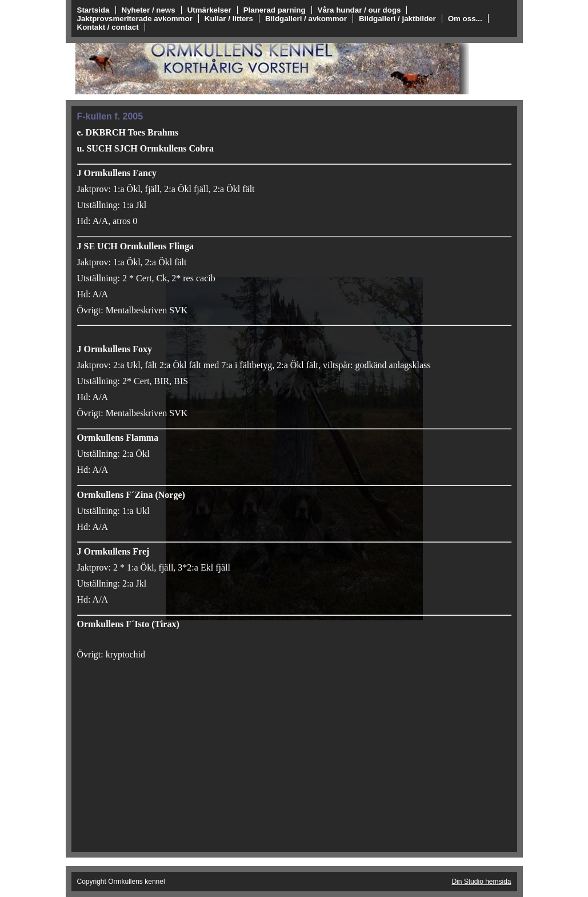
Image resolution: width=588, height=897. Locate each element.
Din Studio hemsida (481, 882)
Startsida (93, 10)
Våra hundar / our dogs (359, 10)
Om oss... (465, 19)
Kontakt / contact (108, 27)
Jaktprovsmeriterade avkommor (135, 19)
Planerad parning (275, 10)
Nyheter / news (149, 10)
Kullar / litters (229, 19)
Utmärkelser (209, 10)
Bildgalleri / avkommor (306, 19)
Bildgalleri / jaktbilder (397, 19)
